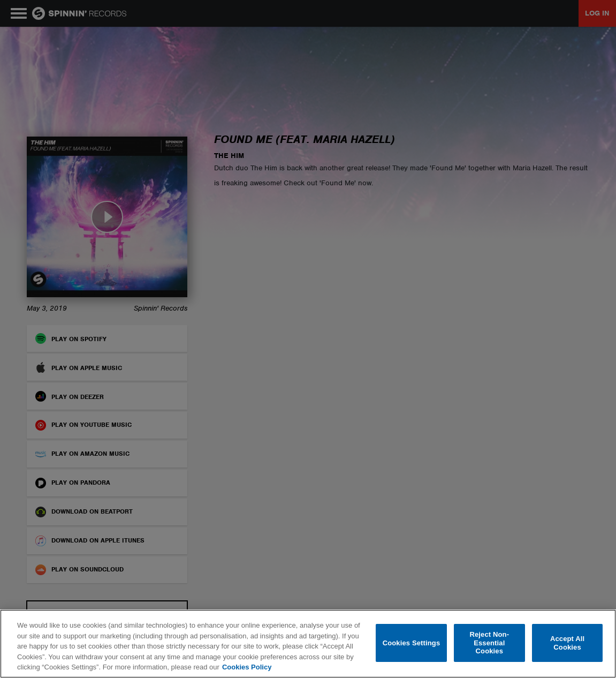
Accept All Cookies (567, 643)
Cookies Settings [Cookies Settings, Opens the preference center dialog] (412, 643)
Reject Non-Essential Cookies (489, 643)
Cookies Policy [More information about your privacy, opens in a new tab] (247, 667)
